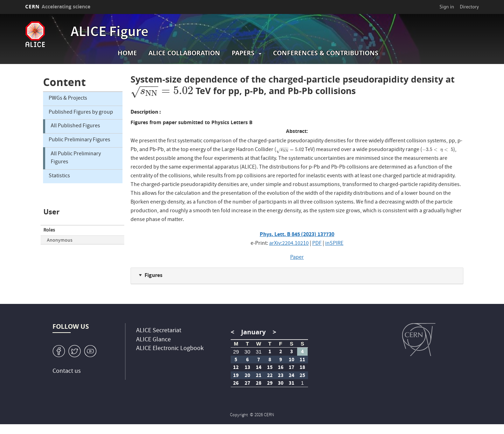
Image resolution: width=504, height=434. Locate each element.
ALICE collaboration (184, 53)
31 (259, 352)
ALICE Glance (153, 340)
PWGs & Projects (68, 99)
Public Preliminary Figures (79, 140)
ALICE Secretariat (159, 331)
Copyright (239, 415)
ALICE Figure (110, 33)
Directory (469, 7)
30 (247, 352)
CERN (58, 6)
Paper (297, 258)
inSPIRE (334, 244)
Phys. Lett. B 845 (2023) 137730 (297, 234)
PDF (317, 244)
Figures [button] (153, 275)
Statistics (59, 176)
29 (236, 352)
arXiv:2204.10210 (289, 244)
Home (127, 53)
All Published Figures (75, 126)
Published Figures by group (81, 113)
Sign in (447, 7)
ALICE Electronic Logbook (170, 349)
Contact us (67, 372)
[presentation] (162, 91)
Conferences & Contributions (326, 53)
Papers (243, 53)
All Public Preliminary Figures (76, 158)
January (253, 332)
